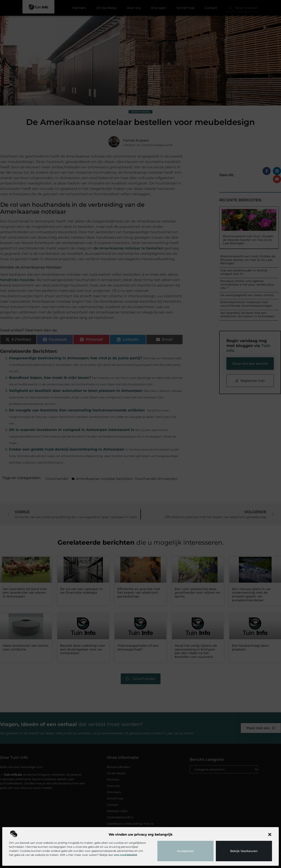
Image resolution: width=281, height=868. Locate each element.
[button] (270, 835)
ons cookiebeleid (125, 855)
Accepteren (185, 851)
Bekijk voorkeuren (244, 851)
